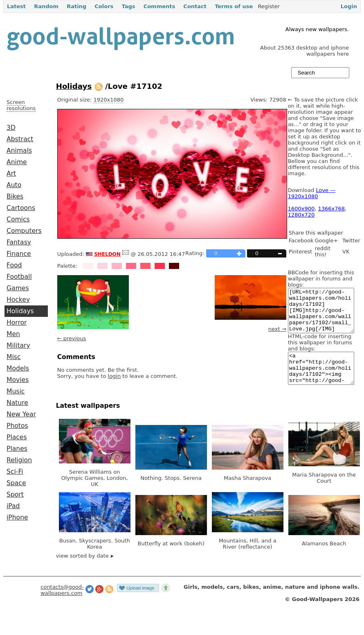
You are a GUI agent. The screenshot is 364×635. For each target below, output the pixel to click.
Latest (16, 6)
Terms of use (234, 6)
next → (277, 329)
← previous (72, 338)
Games (18, 288)
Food (14, 265)
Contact (195, 6)
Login (349, 6)
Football (19, 277)
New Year (21, 414)
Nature (17, 403)
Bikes (15, 197)
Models (18, 368)
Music (16, 391)
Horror (17, 323)
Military (18, 346)
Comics (18, 219)
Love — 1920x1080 (312, 193)
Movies (18, 380)
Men (13, 334)
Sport (15, 495)
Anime (17, 162)
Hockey (18, 300)
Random (46, 6)
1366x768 (332, 209)
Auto (14, 185)
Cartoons (21, 208)
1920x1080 (108, 100)
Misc (14, 357)
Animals (19, 151)
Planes (17, 449)
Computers (24, 231)
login (115, 376)
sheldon (107, 253)
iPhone (17, 517)
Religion (19, 460)
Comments (160, 6)
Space (16, 483)
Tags (128, 6)
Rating (76, 6)
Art (11, 174)
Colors (104, 6)
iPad (13, 506)
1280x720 (301, 215)
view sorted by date (85, 571)
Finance (19, 254)
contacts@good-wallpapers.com (62, 605)
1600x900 (301, 209)
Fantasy (19, 242)
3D (11, 128)
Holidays (20, 311)
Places (17, 437)
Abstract (20, 139)
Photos (17, 426)
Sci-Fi (15, 472)
